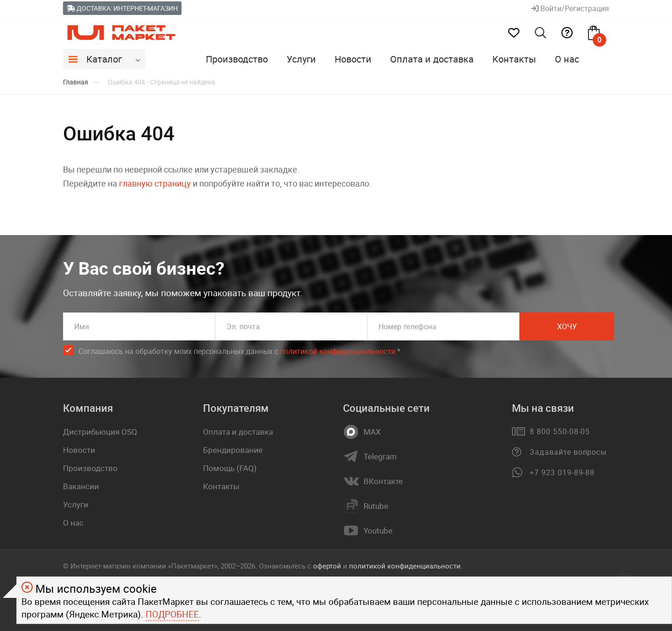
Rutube (376, 506)
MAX (372, 432)
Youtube (378, 531)
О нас (567, 59)
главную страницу (155, 183)
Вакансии (81, 486)
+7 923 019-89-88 (562, 472)
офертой (327, 566)
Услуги (301, 59)
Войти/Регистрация (570, 8)
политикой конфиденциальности (338, 351)
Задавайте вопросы (568, 452)
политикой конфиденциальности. (406, 566)
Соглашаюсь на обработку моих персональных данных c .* (239, 351)
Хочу (567, 326)
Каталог (104, 59)
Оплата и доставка (432, 59)
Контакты (514, 59)
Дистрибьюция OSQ (100, 432)
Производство (237, 59)
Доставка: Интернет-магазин (122, 8)
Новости (353, 59)
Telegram (380, 457)
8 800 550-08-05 (560, 431)
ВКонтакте (383, 481)
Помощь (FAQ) (230, 468)
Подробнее (172, 614)
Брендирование (233, 450)
